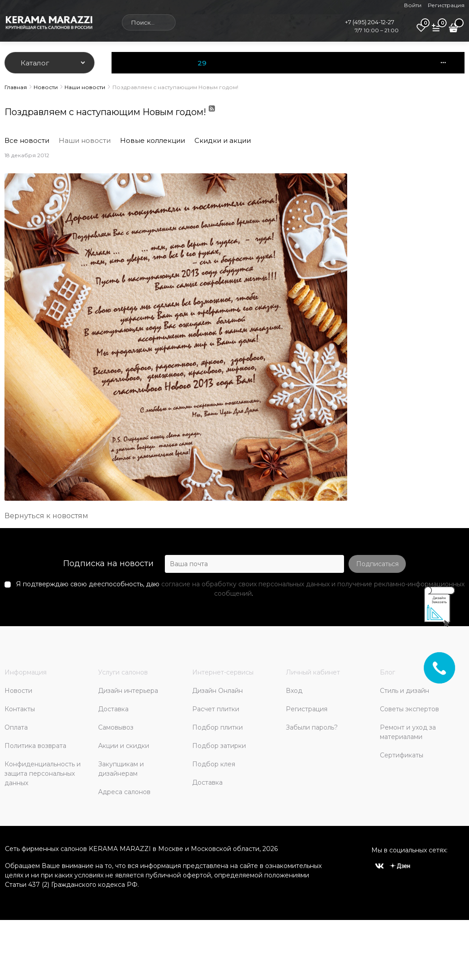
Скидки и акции (223, 140)
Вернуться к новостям (46, 516)
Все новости (27, 140)
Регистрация (446, 5)
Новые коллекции (153, 140)
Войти (413, 5)
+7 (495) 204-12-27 (370, 22)
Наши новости (85, 140)
